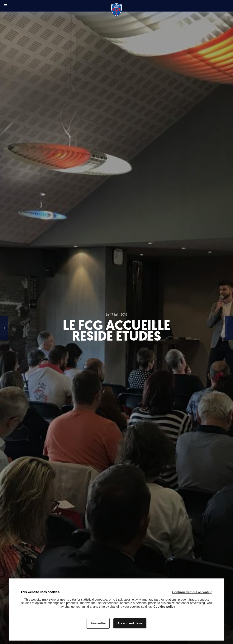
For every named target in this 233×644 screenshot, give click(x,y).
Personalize (98, 623)
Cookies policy (164, 607)
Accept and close (130, 623)
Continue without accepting (192, 592)
